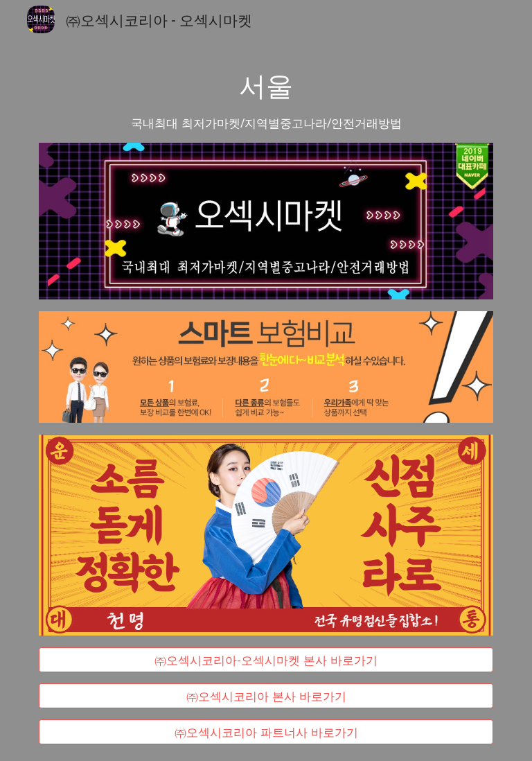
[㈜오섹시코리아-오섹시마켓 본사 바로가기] (266, 659)
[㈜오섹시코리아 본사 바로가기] (266, 696)
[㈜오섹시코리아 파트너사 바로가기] (266, 732)
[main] (266, 99)
